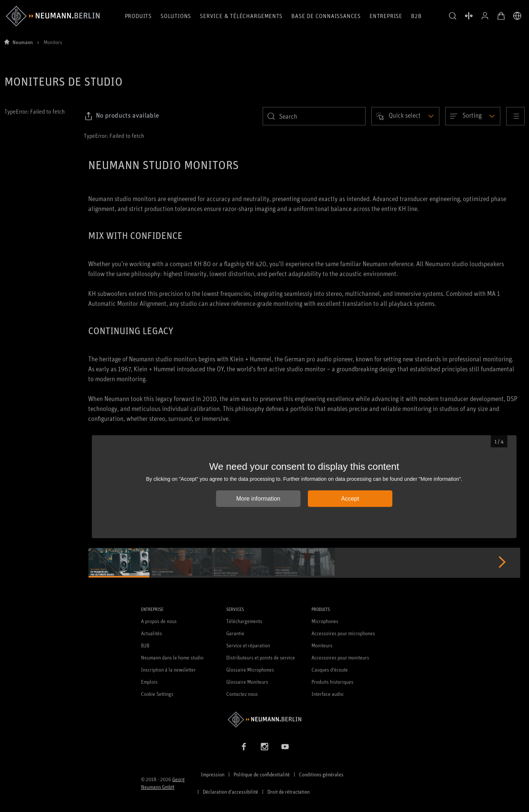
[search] (314, 116)
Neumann (23, 42)
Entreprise (386, 16)
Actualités (152, 633)
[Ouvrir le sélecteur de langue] (517, 16)
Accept (350, 499)
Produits (138, 16)
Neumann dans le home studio (172, 657)
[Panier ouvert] (501, 16)
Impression (213, 774)
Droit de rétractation (289, 792)
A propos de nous (159, 621)
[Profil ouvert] (485, 16)
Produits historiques (332, 682)
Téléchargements (244, 621)
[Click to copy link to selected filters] (122, 116)
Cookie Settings (157, 694)
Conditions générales (321, 774)
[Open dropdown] (405, 116)
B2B (416, 16)
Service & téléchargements (241, 16)
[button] (453, 16)
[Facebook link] (244, 747)
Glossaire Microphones (250, 670)
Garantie (235, 633)
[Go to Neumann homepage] (264, 720)
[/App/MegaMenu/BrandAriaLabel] (53, 16)
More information (258, 499)
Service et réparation (248, 645)
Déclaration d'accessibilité (231, 792)
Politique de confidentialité (262, 774)
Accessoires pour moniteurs (340, 657)
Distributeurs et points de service (261, 657)
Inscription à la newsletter (168, 670)
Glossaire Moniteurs (247, 682)
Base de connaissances (326, 16)
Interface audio (328, 694)
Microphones (325, 621)
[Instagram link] (264, 747)
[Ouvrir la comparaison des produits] (469, 16)
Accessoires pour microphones (343, 633)
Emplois (149, 682)
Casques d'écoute (330, 670)
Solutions (176, 16)
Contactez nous (242, 694)
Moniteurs (322, 645)
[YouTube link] (285, 747)
